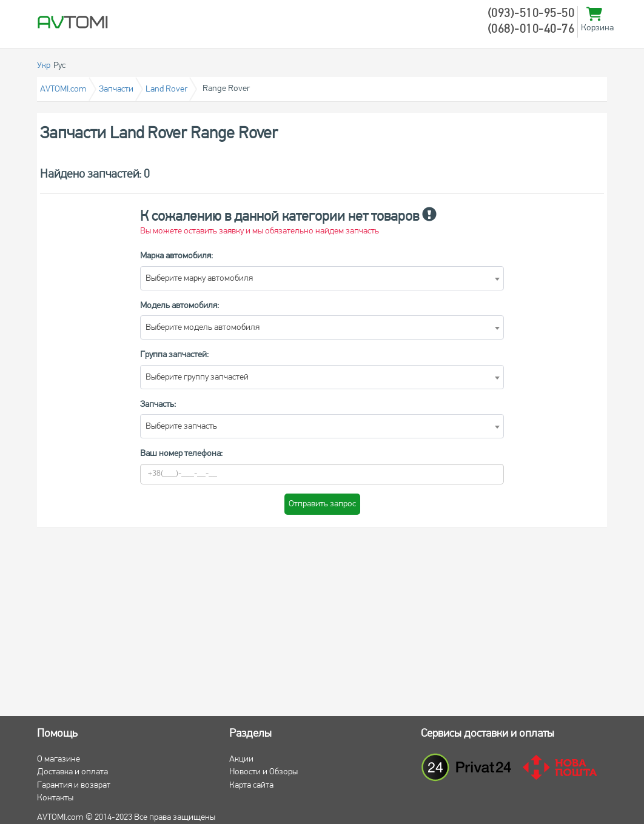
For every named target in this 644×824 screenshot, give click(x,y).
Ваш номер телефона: (181, 454)
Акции (241, 759)
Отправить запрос (322, 504)
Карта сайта (251, 785)
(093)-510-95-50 (531, 14)
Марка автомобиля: (176, 256)
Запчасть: (158, 405)
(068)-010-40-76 (531, 30)
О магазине (59, 759)
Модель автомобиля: (179, 306)
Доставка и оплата (72, 772)
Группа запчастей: (174, 355)
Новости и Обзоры (263, 772)
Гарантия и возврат (74, 785)
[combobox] (322, 278)
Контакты (55, 798)
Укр (44, 66)
